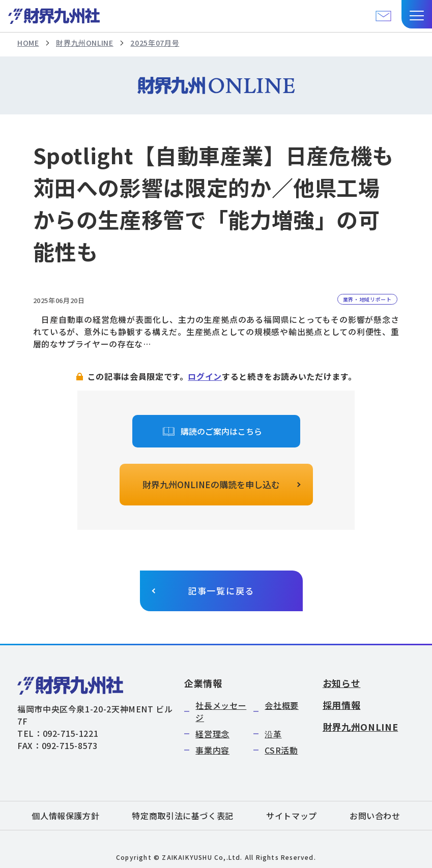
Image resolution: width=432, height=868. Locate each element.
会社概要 (282, 705)
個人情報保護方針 (65, 816)
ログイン (205, 376)
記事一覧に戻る (221, 591)
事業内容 (212, 750)
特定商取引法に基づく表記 (183, 816)
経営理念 (212, 734)
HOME (28, 43)
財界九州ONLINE (84, 43)
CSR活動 (281, 750)
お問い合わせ (375, 816)
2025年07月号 (155, 43)
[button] (417, 14)
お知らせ (342, 683)
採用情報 (342, 705)
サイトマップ (292, 816)
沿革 (273, 734)
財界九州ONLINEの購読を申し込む (211, 484)
